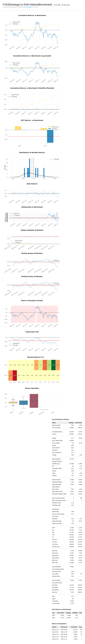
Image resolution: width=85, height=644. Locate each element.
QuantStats (29, 7)
